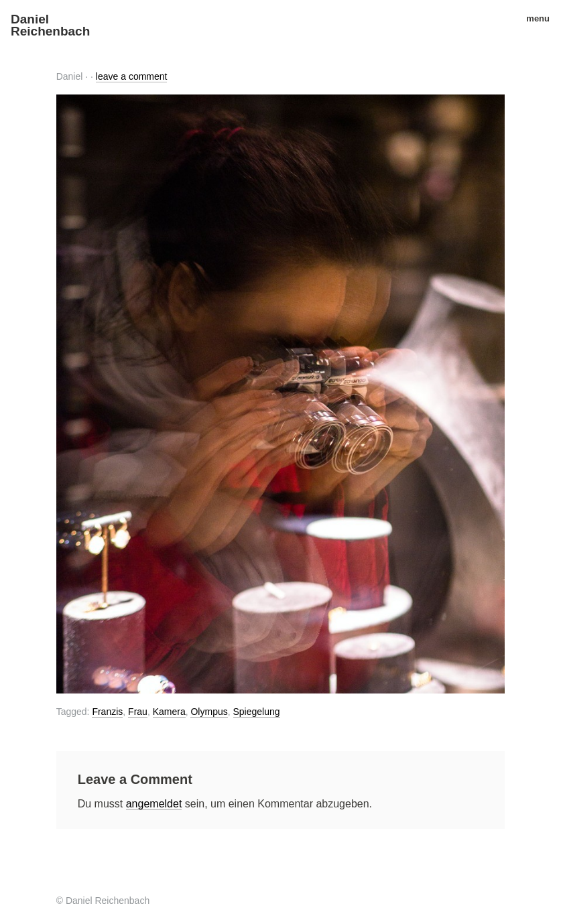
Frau (138, 712)
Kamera (169, 712)
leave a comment (132, 76)
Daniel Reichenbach (50, 25)
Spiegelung (257, 712)
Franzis (107, 712)
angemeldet (154, 804)
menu (533, 18)
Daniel (70, 76)
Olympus (209, 712)
